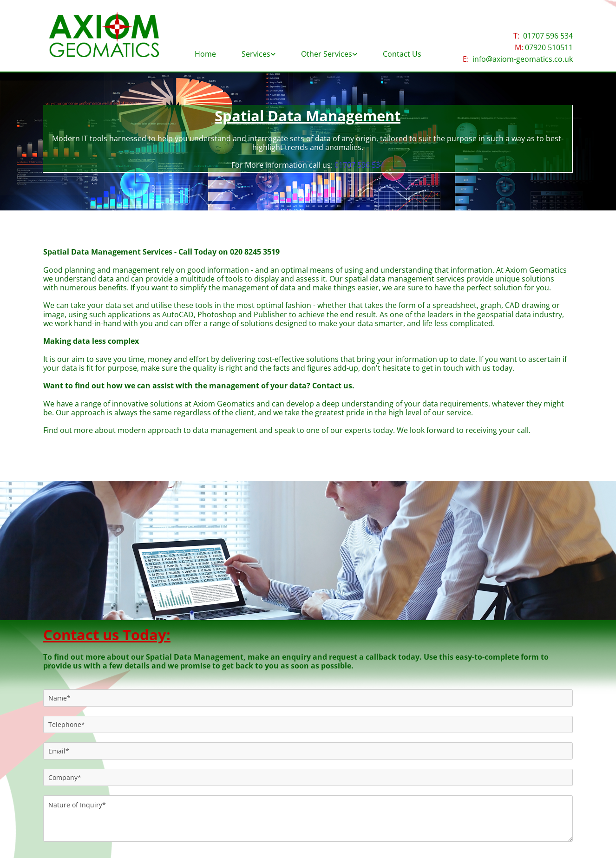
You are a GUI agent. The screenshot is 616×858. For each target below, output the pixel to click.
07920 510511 (549, 47)
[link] (259, 51)
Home (205, 54)
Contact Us (402, 54)
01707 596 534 (548, 36)
